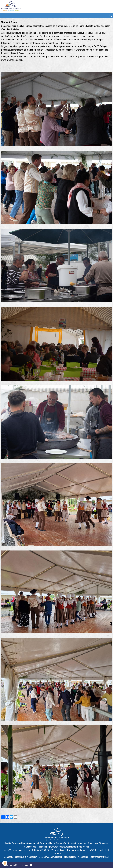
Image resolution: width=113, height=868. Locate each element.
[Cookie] (5, 863)
